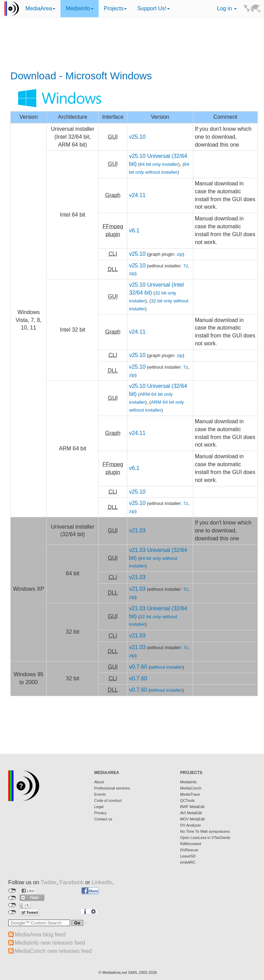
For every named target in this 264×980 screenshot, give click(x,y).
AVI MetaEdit (191, 813)
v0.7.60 (138, 667)
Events (100, 794)
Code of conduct (108, 800)
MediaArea (40, 8)
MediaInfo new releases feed (50, 943)
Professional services (112, 788)
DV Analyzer (191, 825)
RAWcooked (191, 844)
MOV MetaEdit (192, 819)
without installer (166, 667)
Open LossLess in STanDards (205, 838)
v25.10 (137, 137)
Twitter (48, 882)
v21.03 (137, 531)
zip (180, 254)
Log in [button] (227, 8)
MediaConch (191, 788)
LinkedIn (102, 882)
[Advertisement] (134, 45)
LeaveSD (188, 856)
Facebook (71, 882)
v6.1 (134, 230)
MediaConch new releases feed (53, 951)
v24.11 (137, 195)
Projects (115, 8)
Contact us (103, 819)
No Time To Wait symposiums (205, 831)
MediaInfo (79, 8)
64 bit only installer (159, 164)
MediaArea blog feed (40, 935)
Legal (99, 807)
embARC (188, 862)
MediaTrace (190, 794)
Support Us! (153, 8)
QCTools (187, 800)
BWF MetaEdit (192, 807)
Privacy (100, 813)
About (99, 782)
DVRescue (189, 850)
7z (186, 266)
